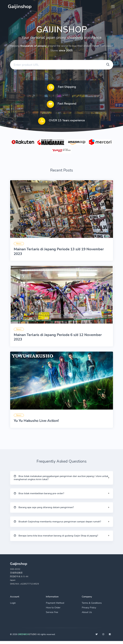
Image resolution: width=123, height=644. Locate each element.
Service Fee (52, 615)
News (19, 244)
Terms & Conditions (92, 606)
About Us (87, 615)
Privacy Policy (89, 611)
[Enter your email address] (56, 65)
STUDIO (27, 637)
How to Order (53, 611)
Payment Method (55, 606)
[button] (62, 480)
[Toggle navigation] (112, 7)
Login (13, 606)
